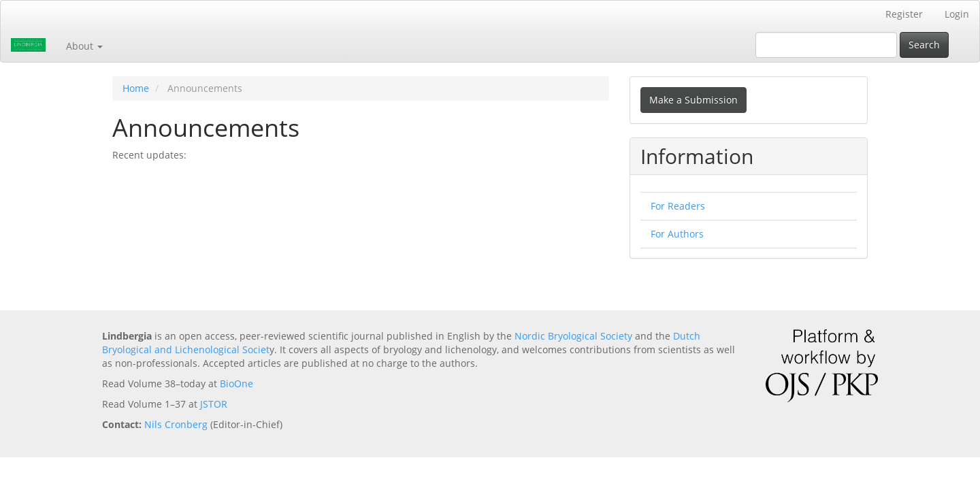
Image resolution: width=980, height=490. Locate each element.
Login (957, 14)
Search (924, 45)
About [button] (84, 46)
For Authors (677, 234)
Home (136, 88)
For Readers (678, 206)
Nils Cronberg (176, 424)
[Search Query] (826, 45)
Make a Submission (693, 100)
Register (904, 14)
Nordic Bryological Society (573, 336)
